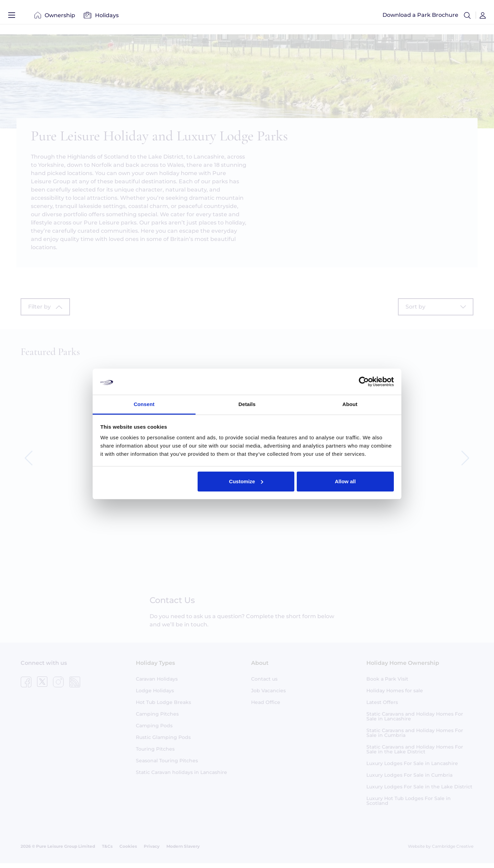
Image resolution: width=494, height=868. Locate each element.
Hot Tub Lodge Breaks (163, 707)
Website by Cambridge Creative (441, 851)
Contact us (264, 684)
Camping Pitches (157, 719)
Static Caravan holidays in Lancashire (181, 777)
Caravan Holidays (157, 684)
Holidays (101, 17)
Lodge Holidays (155, 695)
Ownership (55, 17)
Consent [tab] (144, 404)
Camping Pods (154, 730)
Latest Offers (382, 707)
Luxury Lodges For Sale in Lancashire (412, 768)
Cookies (128, 851)
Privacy (152, 851)
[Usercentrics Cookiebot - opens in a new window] (364, 382)
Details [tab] (247, 404)
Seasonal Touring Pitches (167, 765)
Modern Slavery (183, 851)
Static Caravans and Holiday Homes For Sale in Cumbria (415, 738)
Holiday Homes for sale (395, 695)
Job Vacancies (268, 695)
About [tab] (350, 404)
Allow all (345, 481)
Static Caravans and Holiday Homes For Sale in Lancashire (415, 721)
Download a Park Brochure (420, 17)
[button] (467, 17)
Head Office (266, 707)
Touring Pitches (155, 754)
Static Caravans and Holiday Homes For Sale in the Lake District (415, 754)
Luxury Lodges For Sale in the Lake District (419, 791)
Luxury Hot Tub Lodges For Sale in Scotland (409, 806)
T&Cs (107, 851)
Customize (246, 481)
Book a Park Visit (387, 684)
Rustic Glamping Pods (163, 742)
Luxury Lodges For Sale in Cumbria (409, 780)
